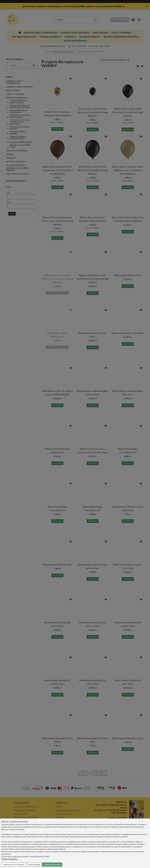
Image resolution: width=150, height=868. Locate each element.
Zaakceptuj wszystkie (52, 865)
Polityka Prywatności (9, 859)
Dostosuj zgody (34, 865)
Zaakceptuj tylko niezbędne (14, 865)
